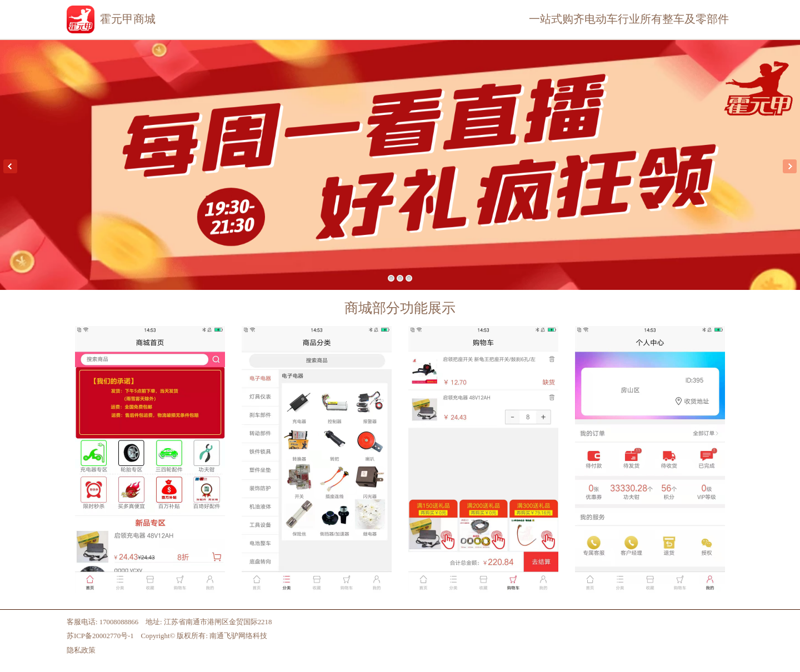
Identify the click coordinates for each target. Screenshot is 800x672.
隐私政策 (81, 650)
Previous (10, 166)
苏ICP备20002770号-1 (100, 636)
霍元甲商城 (128, 19)
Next (790, 166)
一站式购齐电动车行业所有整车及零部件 (629, 19)
